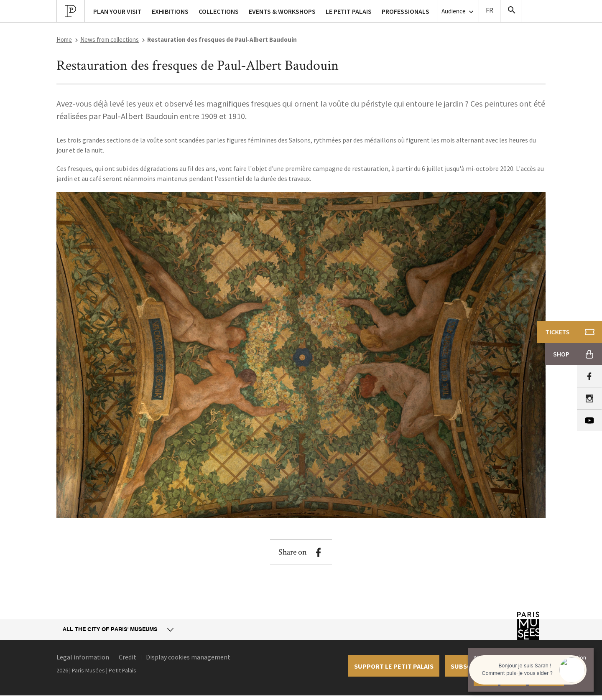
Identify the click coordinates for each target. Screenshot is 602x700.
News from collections (110, 39)
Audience (458, 11)
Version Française (490, 11)
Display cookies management (188, 657)
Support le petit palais (394, 666)
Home (64, 39)
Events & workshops (282, 11)
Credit (128, 657)
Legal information (83, 657)
